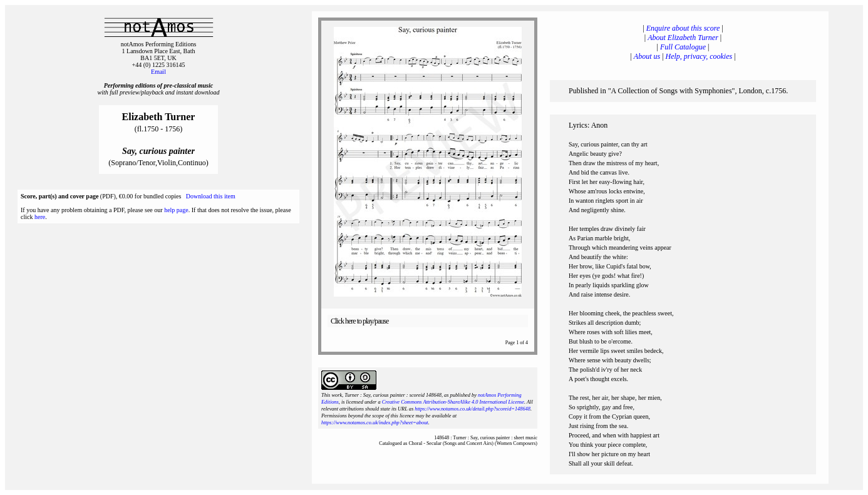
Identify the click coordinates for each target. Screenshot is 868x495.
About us (647, 56)
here (40, 217)
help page (176, 210)
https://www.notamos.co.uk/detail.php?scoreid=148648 (473, 409)
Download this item (211, 196)
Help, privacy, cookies (699, 56)
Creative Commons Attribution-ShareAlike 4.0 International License (453, 402)
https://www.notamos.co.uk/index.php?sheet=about (375, 423)
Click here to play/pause (359, 321)
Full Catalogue (683, 47)
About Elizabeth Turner (683, 38)
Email (158, 72)
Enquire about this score (683, 28)
